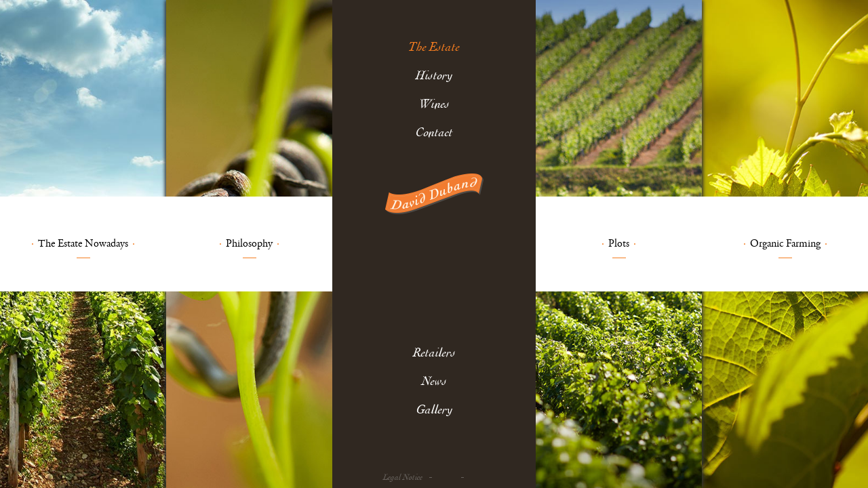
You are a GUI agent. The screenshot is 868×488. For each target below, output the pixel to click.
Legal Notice (403, 477)
